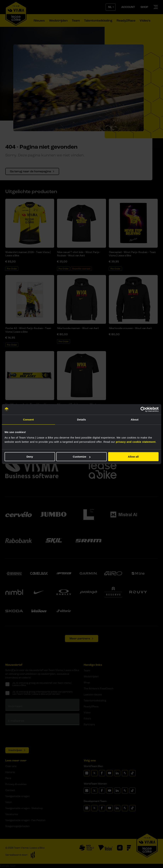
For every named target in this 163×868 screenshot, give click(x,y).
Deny (30, 457)
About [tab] (135, 420)
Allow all (133, 457)
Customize (82, 457)
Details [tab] (82, 420)
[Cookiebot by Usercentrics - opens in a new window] (143, 409)
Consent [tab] (28, 420)
